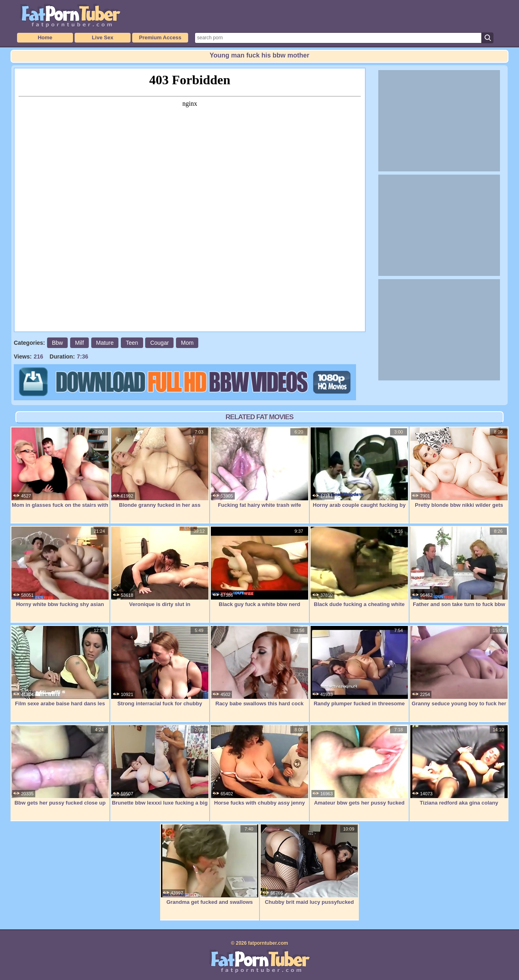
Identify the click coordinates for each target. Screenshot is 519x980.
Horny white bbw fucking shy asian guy (60, 571)
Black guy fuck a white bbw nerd (259, 567)
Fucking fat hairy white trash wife (259, 468)
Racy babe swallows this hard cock (259, 666)
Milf (79, 343)
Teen (132, 343)
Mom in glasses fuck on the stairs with (60, 468)
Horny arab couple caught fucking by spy (359, 472)
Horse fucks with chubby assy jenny (259, 765)
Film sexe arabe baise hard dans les (60, 666)
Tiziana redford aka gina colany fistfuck (459, 770)
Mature (105, 343)
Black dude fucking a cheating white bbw (359, 571)
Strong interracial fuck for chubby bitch (160, 670)
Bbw (57, 343)
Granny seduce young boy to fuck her (459, 666)
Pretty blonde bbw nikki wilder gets (459, 468)
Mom (187, 343)
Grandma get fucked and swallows (210, 865)
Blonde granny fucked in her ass (160, 468)
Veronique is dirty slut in (160, 567)
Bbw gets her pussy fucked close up (60, 765)
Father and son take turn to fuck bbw (459, 567)
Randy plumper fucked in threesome (359, 666)
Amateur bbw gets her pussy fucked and (359, 770)
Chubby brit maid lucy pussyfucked (309, 865)
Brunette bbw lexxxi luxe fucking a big (160, 765)
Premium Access (160, 37)
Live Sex (103, 37)
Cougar (159, 343)
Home (45, 37)
